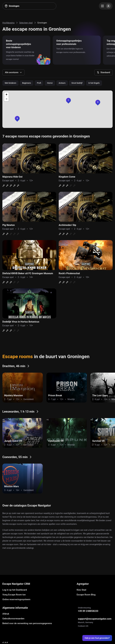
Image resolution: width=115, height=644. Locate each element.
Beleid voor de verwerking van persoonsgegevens (27, 623)
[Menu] (106, 6)
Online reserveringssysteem (16, 599)
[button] (17, 118)
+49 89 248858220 (88, 611)
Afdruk (6, 614)
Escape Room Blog (86, 595)
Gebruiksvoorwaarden (13, 619)
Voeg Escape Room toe (14, 595)
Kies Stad (81, 590)
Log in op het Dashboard (15, 590)
